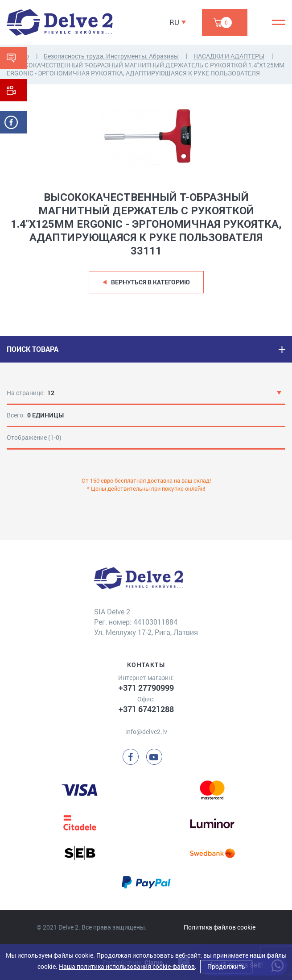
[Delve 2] (60, 22)
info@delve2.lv (146, 732)
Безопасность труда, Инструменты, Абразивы (111, 56)
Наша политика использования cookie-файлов (127, 966)
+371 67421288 (146, 709)
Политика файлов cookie (220, 927)
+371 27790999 (146, 688)
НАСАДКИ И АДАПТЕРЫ (229, 56)
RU (174, 22)
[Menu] (279, 22)
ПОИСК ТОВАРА (33, 349)
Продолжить (226, 966)
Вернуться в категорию (150, 282)
